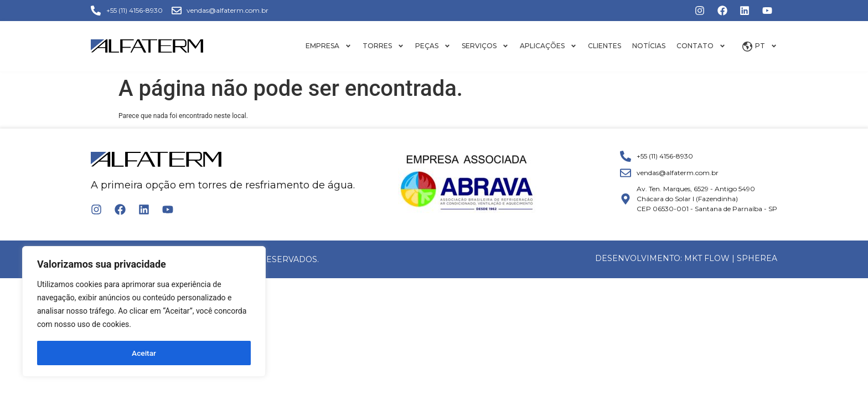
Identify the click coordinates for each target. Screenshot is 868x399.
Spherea (757, 258)
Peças (433, 46)
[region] (144, 312)
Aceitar (144, 353)
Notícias (649, 46)
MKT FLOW (707, 258)
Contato (701, 46)
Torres (383, 46)
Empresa (329, 46)
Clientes (604, 46)
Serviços (485, 46)
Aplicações (548, 46)
